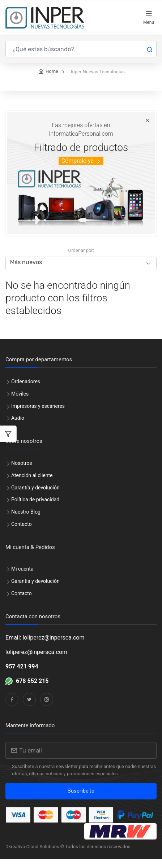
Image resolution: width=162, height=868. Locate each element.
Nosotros (22, 472)
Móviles (20, 403)
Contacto (22, 533)
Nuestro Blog (26, 521)
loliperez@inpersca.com (36, 661)
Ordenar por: (81, 259)
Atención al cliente (32, 484)
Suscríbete (81, 800)
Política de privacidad (35, 509)
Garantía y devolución (35, 497)
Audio (18, 427)
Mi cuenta (22, 578)
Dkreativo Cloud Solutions (32, 856)
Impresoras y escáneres (38, 415)
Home (52, 80)
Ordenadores (26, 391)
